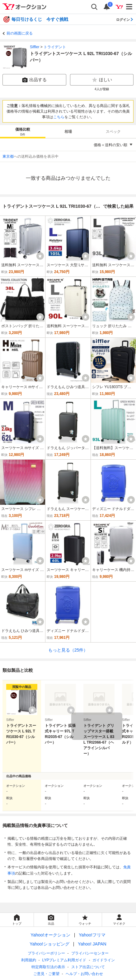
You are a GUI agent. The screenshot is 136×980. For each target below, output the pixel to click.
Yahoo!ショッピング (49, 944)
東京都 (8, 156)
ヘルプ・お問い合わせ (84, 974)
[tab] (23, 132)
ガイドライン (104, 960)
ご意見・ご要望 (46, 974)
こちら (59, 117)
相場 (68, 132)
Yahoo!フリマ (92, 935)
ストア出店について (88, 967)
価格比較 (23, 132)
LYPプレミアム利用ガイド (64, 960)
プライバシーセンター (90, 953)
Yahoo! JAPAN (92, 944)
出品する (34, 80)
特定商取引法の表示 (48, 967)
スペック (113, 132)
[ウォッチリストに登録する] (32, 710)
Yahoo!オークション (50, 935)
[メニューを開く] (129, 7)
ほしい (102, 80)
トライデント (55, 47)
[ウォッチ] (40, 256)
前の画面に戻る (20, 33)
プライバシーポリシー (46, 953)
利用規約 (29, 960)
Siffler (35, 47)
